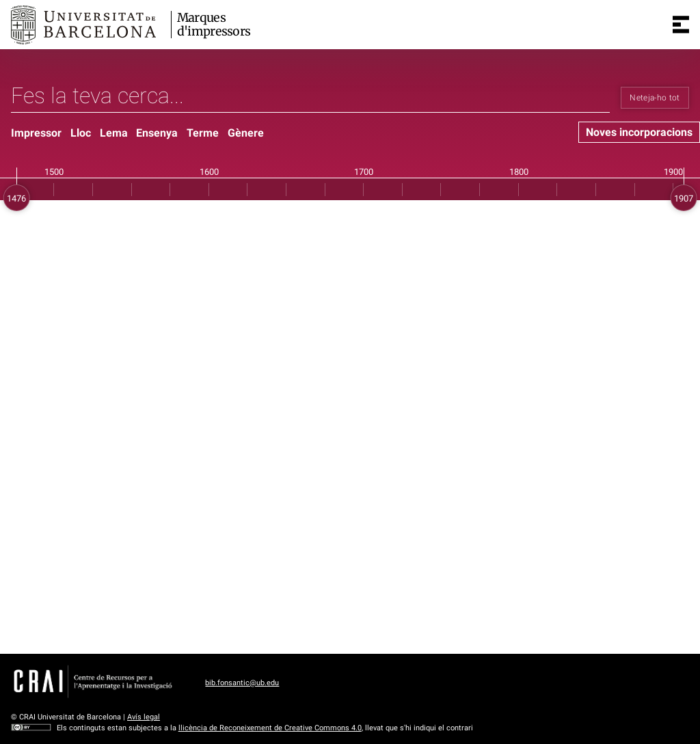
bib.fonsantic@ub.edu (242, 683)
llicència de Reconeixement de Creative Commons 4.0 (270, 728)
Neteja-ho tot (655, 98)
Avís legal (144, 717)
